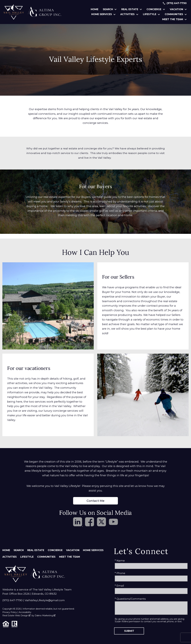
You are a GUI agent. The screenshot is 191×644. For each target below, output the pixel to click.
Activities (10, 557)
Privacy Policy (10, 612)
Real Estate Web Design (16, 616)
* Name (120, 561)
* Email (119, 586)
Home (95, 9)
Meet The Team (70, 557)
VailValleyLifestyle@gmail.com (45, 600)
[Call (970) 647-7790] (175, 3)
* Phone (120, 573)
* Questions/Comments (130, 599)
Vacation (73, 550)
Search (19, 550)
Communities (46, 557)
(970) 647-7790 (12, 600)
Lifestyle (27, 557)
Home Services (93, 550)
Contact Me (95, 501)
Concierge (55, 550)
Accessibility (25, 612)
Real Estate (36, 550)
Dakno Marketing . (45, 616)
